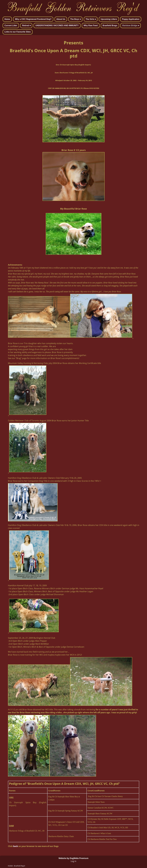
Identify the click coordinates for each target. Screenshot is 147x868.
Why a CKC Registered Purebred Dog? (33, 19)
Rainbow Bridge (131, 26)
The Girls (91, 19)
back (16, 846)
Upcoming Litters (109, 19)
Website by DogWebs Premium (73, 858)
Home (7, 19)
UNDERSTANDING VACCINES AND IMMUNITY (57, 25)
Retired (27, 26)
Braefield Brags (110, 25)
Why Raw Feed (91, 25)
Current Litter (11, 25)
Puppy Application (131, 19)
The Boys (76, 19)
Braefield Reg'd (19, 866)
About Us (61, 19)
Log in (73, 861)
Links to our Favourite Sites (18, 32)
